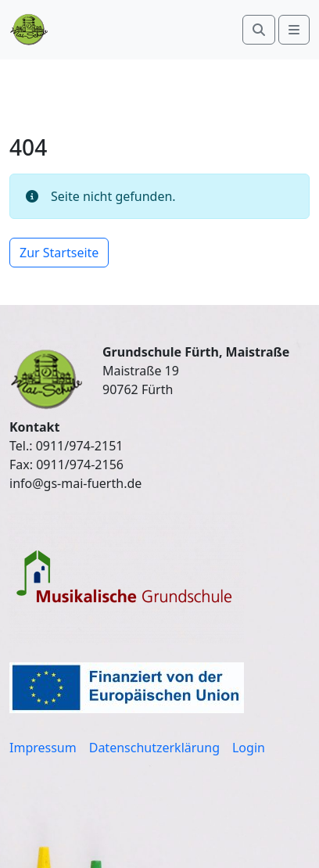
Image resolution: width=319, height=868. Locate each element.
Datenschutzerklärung (154, 748)
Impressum (43, 748)
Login (249, 748)
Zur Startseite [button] (59, 253)
